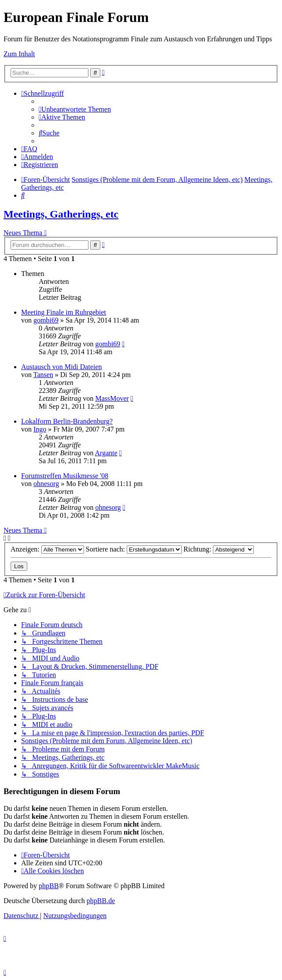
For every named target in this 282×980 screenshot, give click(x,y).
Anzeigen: (47, 549)
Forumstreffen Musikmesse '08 (65, 476)
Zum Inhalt (19, 54)
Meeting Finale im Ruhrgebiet (64, 312)
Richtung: (219, 549)
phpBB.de (101, 901)
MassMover (112, 398)
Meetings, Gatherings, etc (61, 214)
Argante (106, 453)
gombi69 (46, 320)
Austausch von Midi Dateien (62, 367)
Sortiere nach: (134, 549)
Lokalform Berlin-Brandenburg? (67, 421)
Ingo (40, 429)
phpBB (49, 886)
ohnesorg (46, 484)
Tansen (43, 375)
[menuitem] (75, 109)
